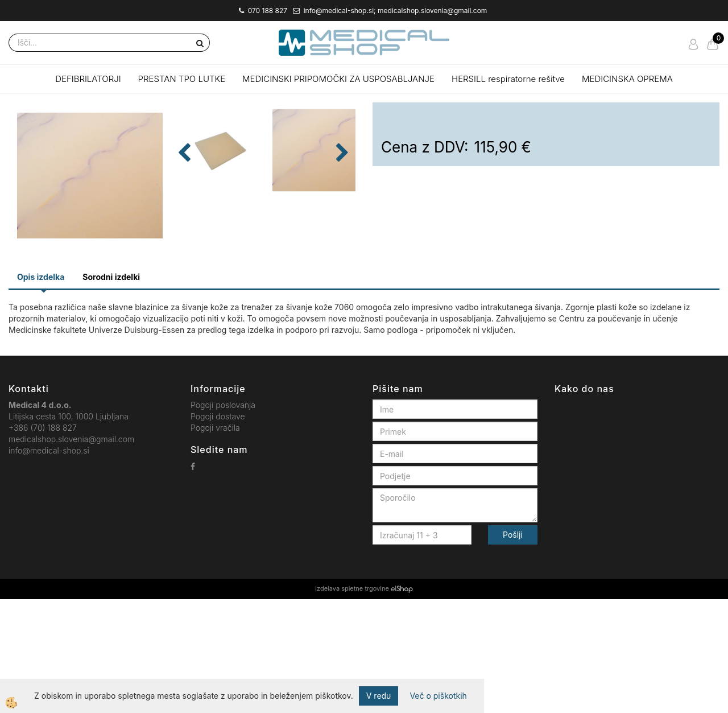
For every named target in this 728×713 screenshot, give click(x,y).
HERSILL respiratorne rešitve (508, 79)
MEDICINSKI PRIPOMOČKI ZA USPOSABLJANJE (338, 79)
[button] (341, 236)
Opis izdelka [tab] (41, 390)
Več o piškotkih (438, 696)
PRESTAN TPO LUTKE (182, 79)
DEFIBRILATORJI (88, 79)
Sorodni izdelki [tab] (111, 390)
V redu (379, 696)
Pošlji (513, 648)
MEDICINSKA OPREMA (627, 79)
